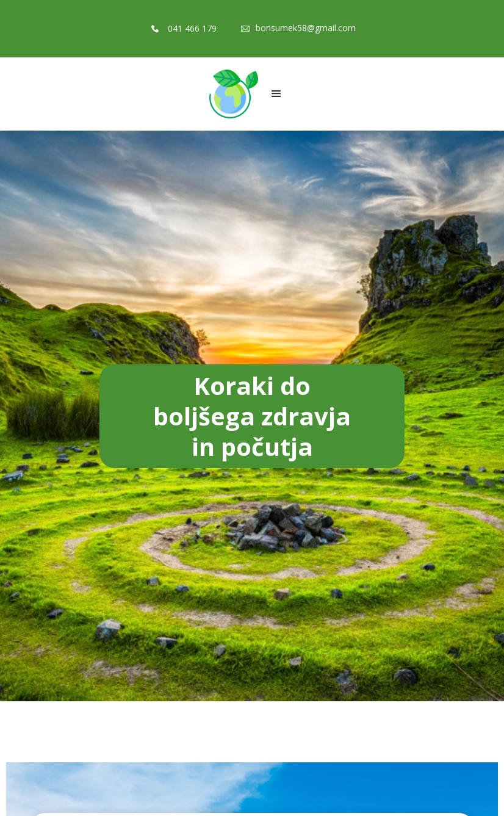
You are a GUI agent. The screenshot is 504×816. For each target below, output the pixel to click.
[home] (234, 94)
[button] (276, 94)
